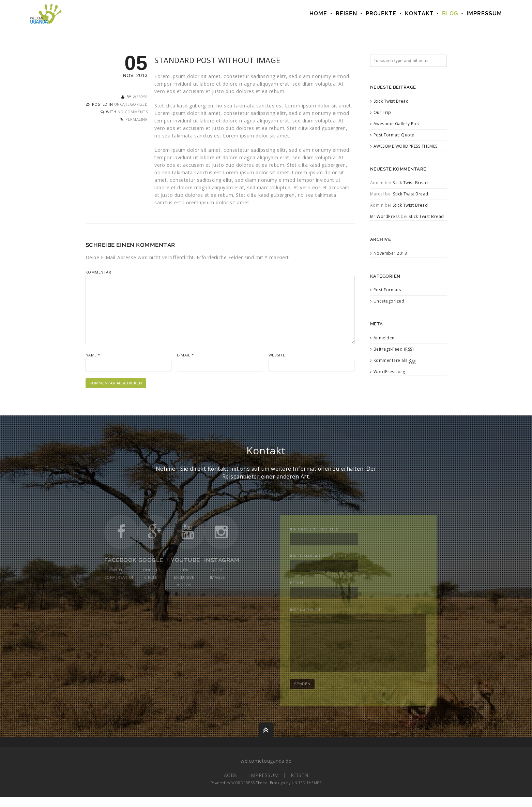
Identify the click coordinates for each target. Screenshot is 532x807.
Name (93, 355)
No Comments (133, 112)
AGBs (231, 785)
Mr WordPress (385, 216)
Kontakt (419, 13)
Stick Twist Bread (391, 101)
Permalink (137, 119)
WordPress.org (389, 372)
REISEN (346, 13)
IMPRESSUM (484, 13)
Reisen (299, 785)
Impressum (264, 785)
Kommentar (98, 272)
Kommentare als (395, 361)
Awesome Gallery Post (397, 124)
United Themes (307, 793)
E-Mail (185, 355)
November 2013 (390, 253)
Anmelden (384, 338)
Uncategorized (131, 104)
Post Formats (387, 290)
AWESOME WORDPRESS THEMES (406, 146)
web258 (140, 97)
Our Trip (382, 112)
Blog (450, 13)
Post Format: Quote (394, 135)
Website (277, 355)
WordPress (243, 793)
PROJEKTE (381, 13)
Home (318, 13)
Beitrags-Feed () (394, 349)
